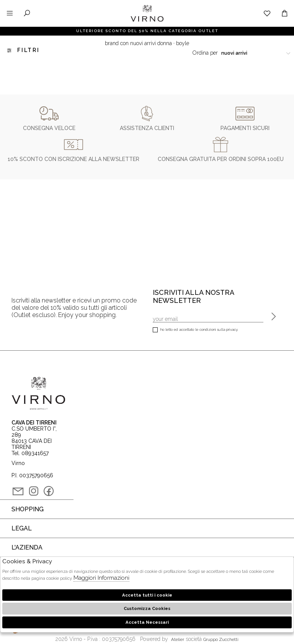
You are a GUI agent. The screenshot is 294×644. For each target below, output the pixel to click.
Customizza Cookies (147, 608)
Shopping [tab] (28, 509)
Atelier (178, 639)
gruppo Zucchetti (221, 639)
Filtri (23, 50)
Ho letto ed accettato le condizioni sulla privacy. (195, 330)
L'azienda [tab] (27, 547)
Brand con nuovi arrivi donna (138, 43)
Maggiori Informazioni (101, 578)
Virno (147, 21)
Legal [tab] (22, 528)
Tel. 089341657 (30, 453)
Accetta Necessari (147, 622)
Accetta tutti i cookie (147, 595)
